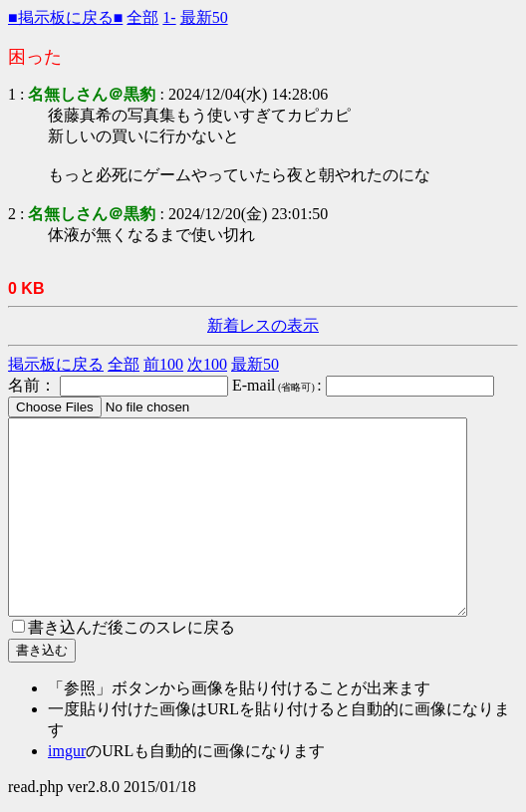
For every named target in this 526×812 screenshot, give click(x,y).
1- (169, 17)
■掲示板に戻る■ (65, 17)
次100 (207, 364)
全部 (142, 17)
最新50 (204, 17)
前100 (163, 364)
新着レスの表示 (263, 325)
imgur (67, 751)
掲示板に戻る (56, 364)
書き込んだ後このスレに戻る (124, 627)
